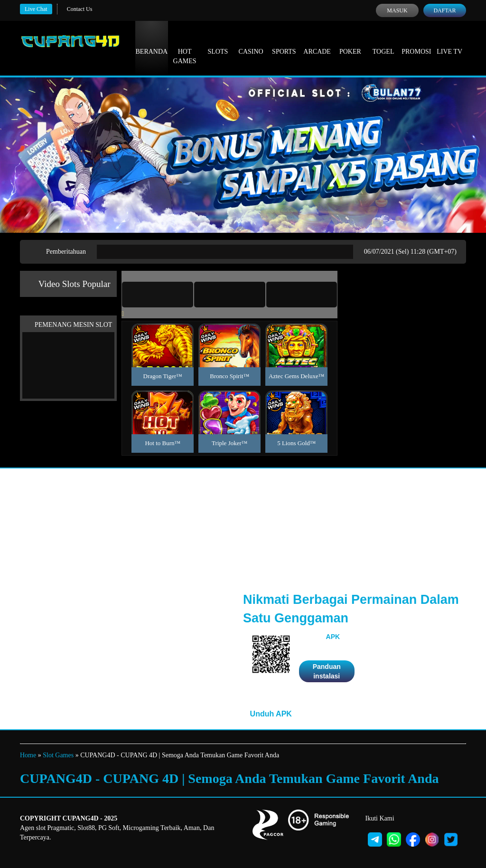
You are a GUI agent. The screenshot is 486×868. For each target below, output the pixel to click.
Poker (350, 43)
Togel (383, 43)
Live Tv (449, 43)
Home (28, 755)
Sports (284, 43)
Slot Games (58, 755)
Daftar (444, 10)
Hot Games (185, 48)
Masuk (397, 10)
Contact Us (80, 9)
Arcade (317, 43)
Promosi (416, 43)
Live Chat (36, 9)
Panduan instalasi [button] (327, 671)
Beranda (152, 43)
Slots (218, 43)
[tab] (158, 295)
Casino (251, 43)
